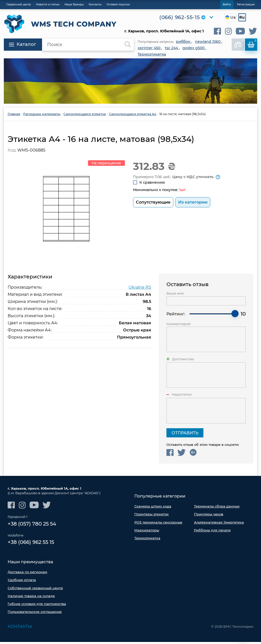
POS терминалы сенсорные (158, 524)
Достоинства (183, 361)
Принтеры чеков (209, 516)
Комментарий (179, 326)
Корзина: (252, 43)
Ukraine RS (140, 289)
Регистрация (246, 4)
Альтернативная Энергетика (219, 524)
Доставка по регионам (27, 574)
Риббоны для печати (212, 532)
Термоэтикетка (147, 540)
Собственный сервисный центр (35, 590)
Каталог (23, 44)
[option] (130, 81)
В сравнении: (239, 43)
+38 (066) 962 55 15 (31, 545)
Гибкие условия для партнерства (37, 606)
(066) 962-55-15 (180, 17)
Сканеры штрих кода (153, 508)
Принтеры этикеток (152, 516)
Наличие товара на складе (31, 598)
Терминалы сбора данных (217, 508)
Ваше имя (175, 295)
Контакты (20, 629)
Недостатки (182, 397)
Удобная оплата (22, 582)
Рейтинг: (176, 316)
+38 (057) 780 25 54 (32, 526)
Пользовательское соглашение (35, 614)
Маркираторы (147, 532)
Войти (227, 4)
